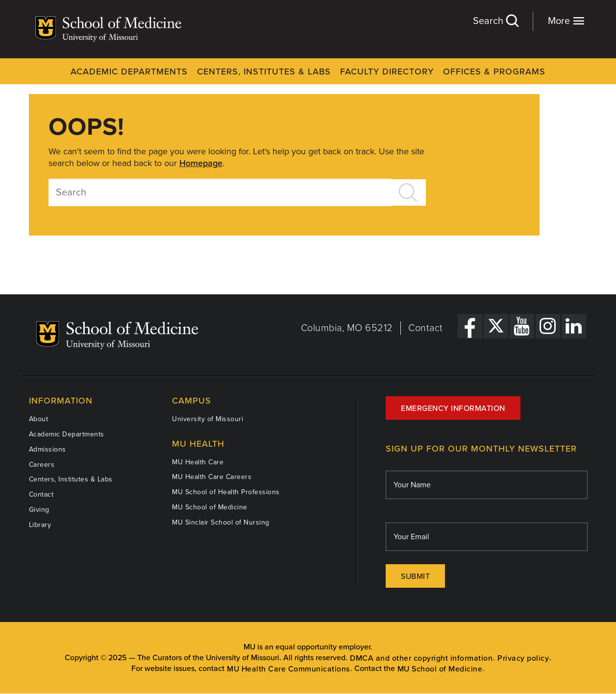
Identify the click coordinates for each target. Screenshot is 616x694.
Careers (42, 465)
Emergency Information (453, 408)
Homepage (201, 163)
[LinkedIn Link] (574, 326)
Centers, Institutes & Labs (264, 72)
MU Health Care (198, 462)
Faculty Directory (387, 72)
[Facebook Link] (470, 326)
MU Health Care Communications (288, 669)
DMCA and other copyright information (421, 658)
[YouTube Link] (522, 326)
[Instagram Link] (548, 326)
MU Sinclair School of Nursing (221, 522)
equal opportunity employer (323, 647)
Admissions (48, 449)
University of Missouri (208, 419)
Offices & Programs (494, 72)
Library (40, 525)
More (566, 21)
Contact (426, 328)
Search (495, 21)
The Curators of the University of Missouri (208, 658)
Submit (415, 576)
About (39, 419)
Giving (39, 510)
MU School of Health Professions (226, 492)
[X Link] (496, 326)
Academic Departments (129, 72)
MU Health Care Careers (212, 477)
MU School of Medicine (210, 507)
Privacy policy (523, 658)
